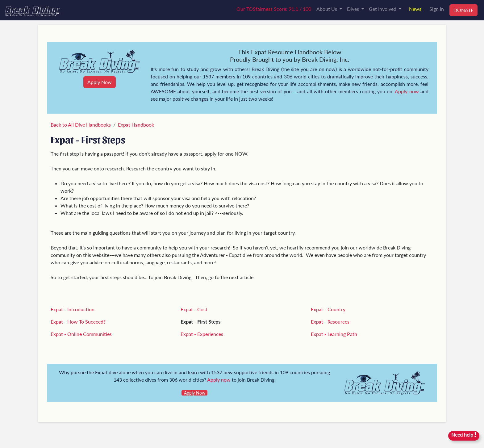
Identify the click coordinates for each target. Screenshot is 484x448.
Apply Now (100, 82)
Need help (464, 435)
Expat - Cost (194, 309)
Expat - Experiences (202, 334)
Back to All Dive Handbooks (81, 125)
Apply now (407, 91)
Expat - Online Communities (81, 334)
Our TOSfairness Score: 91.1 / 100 (274, 9)
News (415, 9)
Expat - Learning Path (334, 334)
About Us (327, 9)
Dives (354, 9)
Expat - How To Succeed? (78, 322)
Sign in (437, 9)
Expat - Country (328, 309)
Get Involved (383, 9)
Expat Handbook (136, 125)
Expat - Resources (330, 322)
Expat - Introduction (73, 309)
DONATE (463, 10)
